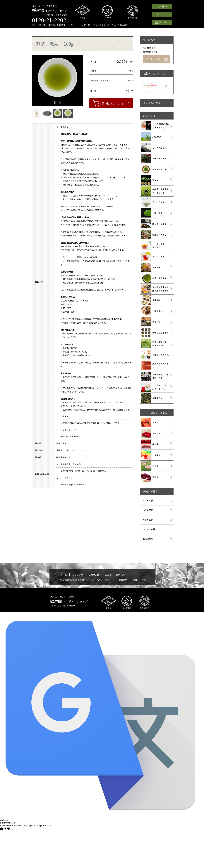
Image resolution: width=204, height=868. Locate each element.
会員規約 (123, 580)
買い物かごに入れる (113, 103)
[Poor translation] (7, 829)
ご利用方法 (100, 25)
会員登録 (162, 6)
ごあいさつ (86, 25)
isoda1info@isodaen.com (72, 484)
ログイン (162, 14)
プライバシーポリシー (102, 580)
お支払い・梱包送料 (119, 25)
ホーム (74, 25)
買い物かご (162, 23)
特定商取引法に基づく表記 (73, 580)
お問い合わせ (139, 580)
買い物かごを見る (157, 60)
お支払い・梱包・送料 (116, 575)
